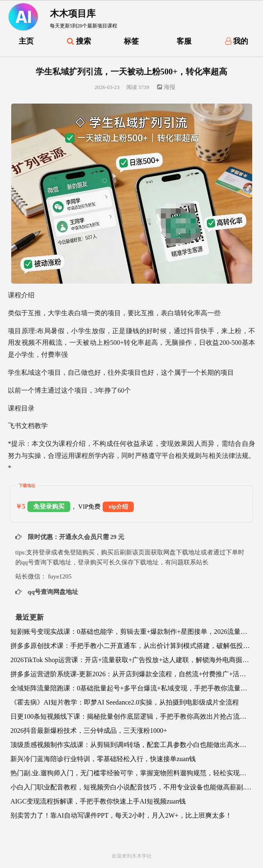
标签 (131, 41)
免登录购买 (49, 507)
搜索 (79, 41)
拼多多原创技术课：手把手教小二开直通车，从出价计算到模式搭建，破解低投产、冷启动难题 (131, 646)
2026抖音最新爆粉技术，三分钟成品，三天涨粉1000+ (89, 731)
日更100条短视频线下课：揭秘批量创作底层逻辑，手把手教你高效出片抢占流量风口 (131, 716)
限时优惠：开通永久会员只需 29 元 (75, 537)
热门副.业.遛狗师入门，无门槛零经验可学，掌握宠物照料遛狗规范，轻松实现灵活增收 (131, 773)
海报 (166, 87)
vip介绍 (118, 507)
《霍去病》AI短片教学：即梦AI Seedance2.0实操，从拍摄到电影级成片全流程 (125, 702)
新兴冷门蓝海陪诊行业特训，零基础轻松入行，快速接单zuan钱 (103, 759)
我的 (237, 41)
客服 (184, 41)
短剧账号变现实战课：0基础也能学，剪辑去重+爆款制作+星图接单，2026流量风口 (131, 632)
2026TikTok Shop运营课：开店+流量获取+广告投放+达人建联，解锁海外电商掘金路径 (131, 660)
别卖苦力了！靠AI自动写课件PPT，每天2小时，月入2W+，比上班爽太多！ (121, 815)
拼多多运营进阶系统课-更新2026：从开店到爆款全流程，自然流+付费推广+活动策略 (131, 674)
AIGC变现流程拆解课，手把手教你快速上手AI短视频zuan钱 (98, 801)
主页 (26, 41)
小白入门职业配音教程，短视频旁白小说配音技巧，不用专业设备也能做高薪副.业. (131, 787)
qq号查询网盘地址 (52, 592)
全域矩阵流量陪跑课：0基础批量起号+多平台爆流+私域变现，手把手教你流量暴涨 (131, 688)
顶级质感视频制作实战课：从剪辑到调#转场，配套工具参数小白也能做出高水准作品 (131, 745)
